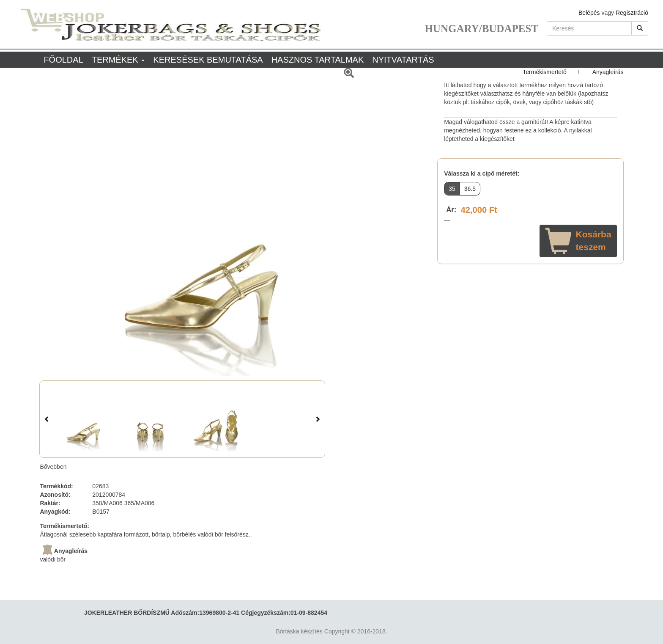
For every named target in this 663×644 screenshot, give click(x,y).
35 (452, 189)
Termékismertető (544, 72)
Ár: (451, 210)
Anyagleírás (608, 72)
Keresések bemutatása (208, 60)
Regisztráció (632, 13)
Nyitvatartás (403, 60)
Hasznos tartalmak (318, 60)
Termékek (118, 60)
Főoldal (63, 60)
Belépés (589, 13)
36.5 (470, 189)
